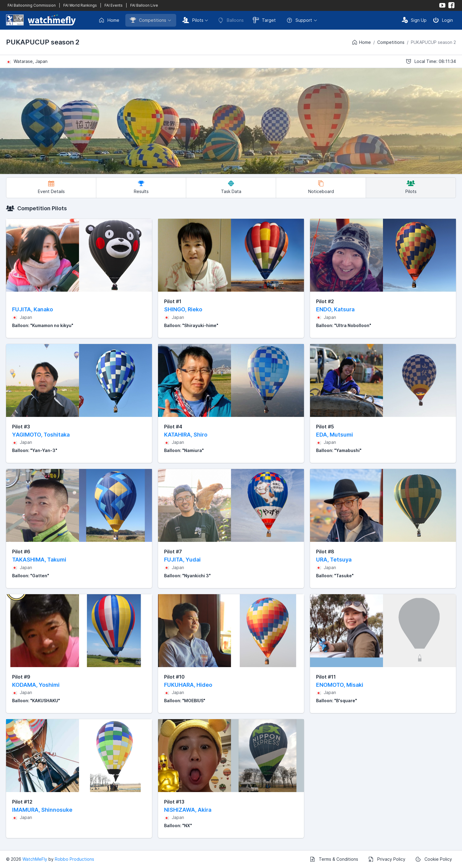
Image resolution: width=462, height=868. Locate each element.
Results (141, 187)
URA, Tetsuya (334, 560)
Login (443, 20)
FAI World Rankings (80, 5)
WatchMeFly (35, 859)
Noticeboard (321, 187)
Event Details (51, 187)
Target (264, 20)
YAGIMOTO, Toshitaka (41, 435)
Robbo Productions (74, 859)
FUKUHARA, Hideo (188, 685)
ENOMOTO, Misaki (340, 685)
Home (109, 20)
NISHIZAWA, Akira (188, 810)
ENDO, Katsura (335, 309)
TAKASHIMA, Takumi (39, 560)
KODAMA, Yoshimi (36, 685)
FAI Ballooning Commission (32, 5)
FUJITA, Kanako (33, 309)
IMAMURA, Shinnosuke (42, 810)
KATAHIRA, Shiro (186, 435)
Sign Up (414, 20)
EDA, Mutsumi (335, 435)
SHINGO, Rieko (183, 309)
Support (299, 20)
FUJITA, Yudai (182, 560)
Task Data (231, 187)
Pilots (193, 20)
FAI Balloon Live (144, 5)
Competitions (148, 20)
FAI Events (114, 5)
